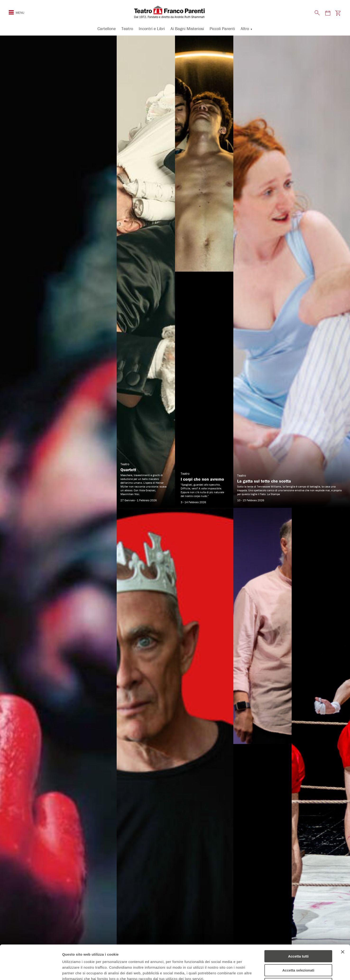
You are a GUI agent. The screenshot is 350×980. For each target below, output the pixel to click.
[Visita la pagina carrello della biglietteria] (338, 13)
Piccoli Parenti (222, 29)
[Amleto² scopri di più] (58, 508)
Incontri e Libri (152, 29)
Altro (245, 29)
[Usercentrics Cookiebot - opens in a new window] (31, 971)
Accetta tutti (298, 922)
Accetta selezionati (298, 936)
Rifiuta (298, 950)
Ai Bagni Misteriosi (187, 29)
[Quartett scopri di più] (146, 272)
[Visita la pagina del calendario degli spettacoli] (328, 13)
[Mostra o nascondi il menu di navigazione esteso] (11, 12)
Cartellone (107, 29)
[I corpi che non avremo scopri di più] (204, 272)
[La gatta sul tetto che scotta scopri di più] (292, 272)
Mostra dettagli (249, 971)
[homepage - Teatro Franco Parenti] (175, 12)
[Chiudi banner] (343, 918)
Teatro (127, 29)
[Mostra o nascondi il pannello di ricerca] (317, 13)
